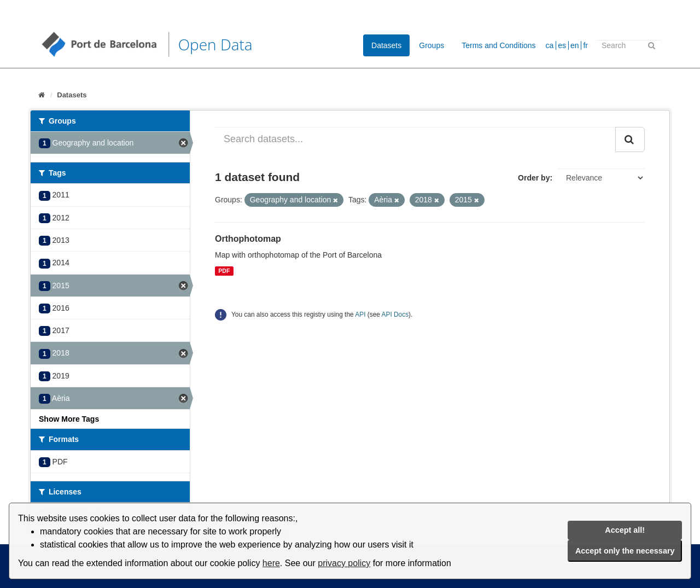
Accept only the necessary (625, 551)
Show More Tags (69, 419)
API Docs (395, 315)
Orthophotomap (248, 239)
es (562, 45)
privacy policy (344, 563)
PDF (224, 271)
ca (550, 45)
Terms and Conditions (498, 45)
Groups (431, 45)
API (360, 315)
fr (585, 45)
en (575, 45)
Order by (534, 178)
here (271, 563)
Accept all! (625, 530)
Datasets (386, 45)
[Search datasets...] (415, 139)
